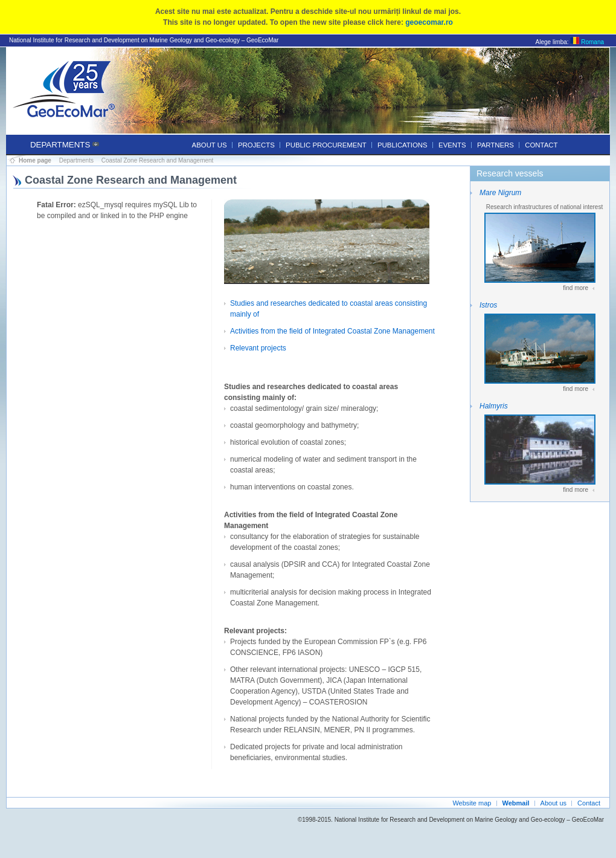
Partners (496, 145)
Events (452, 145)
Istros (488, 305)
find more (576, 288)
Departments (60, 145)
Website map (472, 803)
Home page (35, 160)
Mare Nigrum (500, 193)
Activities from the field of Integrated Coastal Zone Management (332, 331)
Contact (541, 145)
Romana (587, 42)
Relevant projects (258, 348)
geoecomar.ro (429, 22)
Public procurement (326, 145)
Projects (256, 145)
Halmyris (494, 406)
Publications (403, 145)
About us (210, 145)
